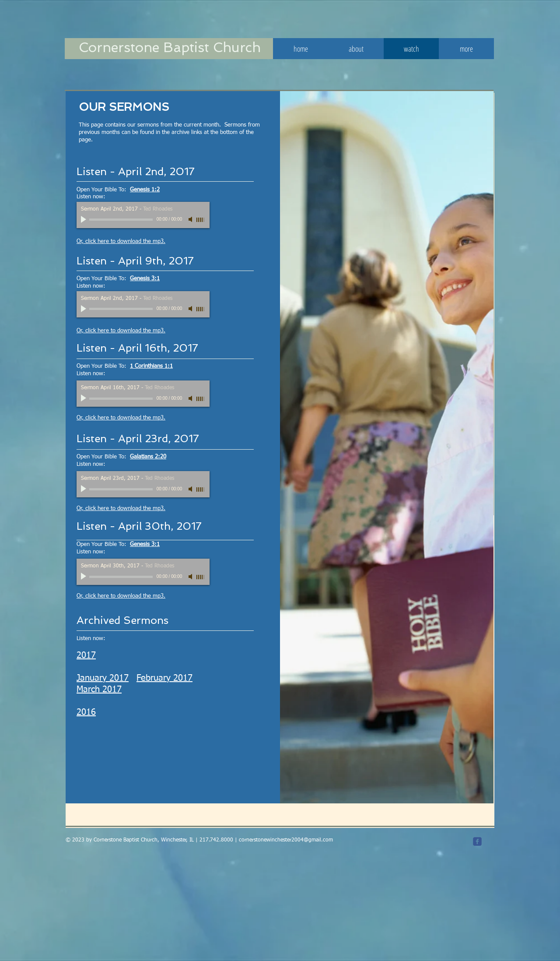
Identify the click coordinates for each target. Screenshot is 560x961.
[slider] (201, 220)
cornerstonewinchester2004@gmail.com (286, 840)
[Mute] (191, 219)
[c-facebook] (477, 841)
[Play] (84, 219)
